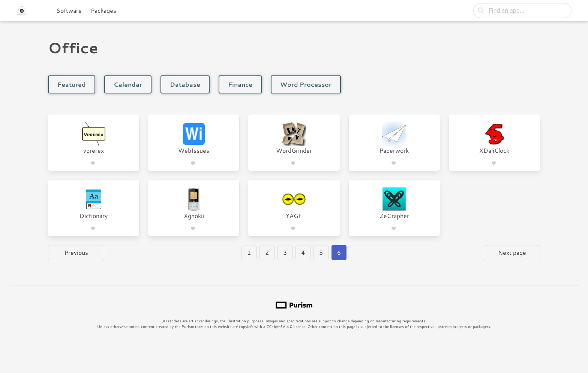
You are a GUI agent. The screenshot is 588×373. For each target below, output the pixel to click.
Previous (76, 252)
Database (185, 84)
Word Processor (306, 84)
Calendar (128, 84)
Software (69, 10)
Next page (512, 252)
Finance (240, 84)
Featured (72, 84)
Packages (103, 10)
